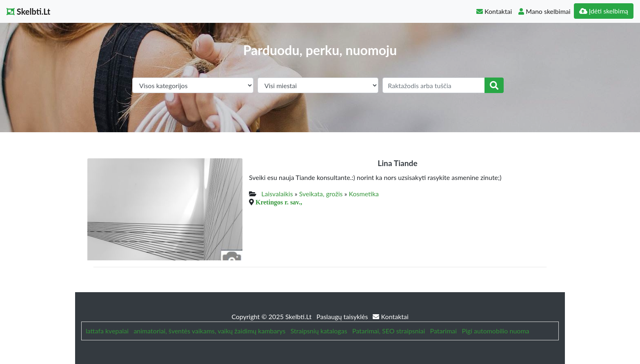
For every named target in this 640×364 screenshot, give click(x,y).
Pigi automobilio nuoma (495, 331)
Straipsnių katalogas (319, 331)
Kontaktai (494, 11)
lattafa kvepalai (107, 331)
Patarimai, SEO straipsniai (389, 331)
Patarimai (444, 331)
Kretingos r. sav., (279, 202)
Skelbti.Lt (28, 11)
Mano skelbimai (544, 11)
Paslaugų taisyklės (343, 316)
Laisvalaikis (277, 194)
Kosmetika (363, 194)
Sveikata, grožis (321, 194)
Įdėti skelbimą (604, 11)
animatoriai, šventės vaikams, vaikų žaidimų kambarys (209, 331)
